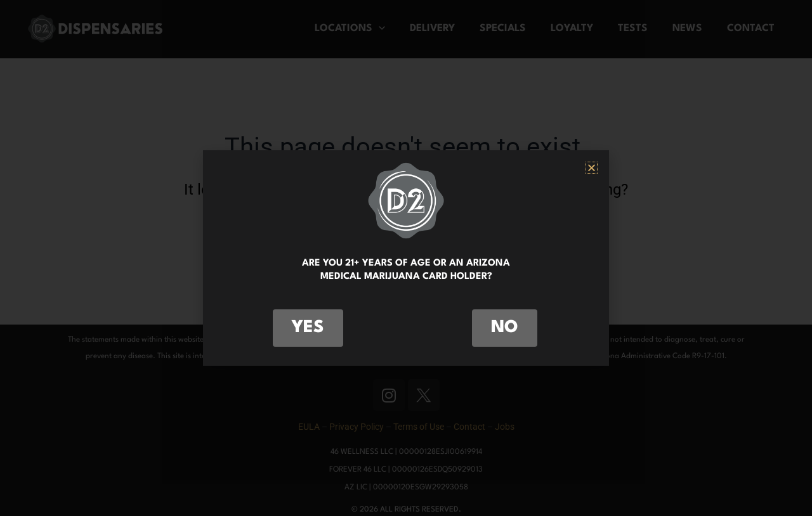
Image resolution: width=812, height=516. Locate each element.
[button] (592, 168)
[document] (406, 258)
